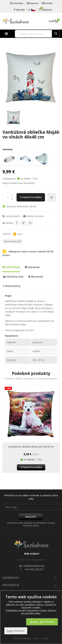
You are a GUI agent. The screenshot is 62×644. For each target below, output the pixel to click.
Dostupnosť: (9, 179)
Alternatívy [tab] (12, 286)
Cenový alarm (11, 216)
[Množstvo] (8, 197)
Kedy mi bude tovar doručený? (19, 183)
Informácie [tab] (11, 267)
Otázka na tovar (33, 216)
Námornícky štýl (12, 241)
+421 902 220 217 (34, 569)
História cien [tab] (13, 277)
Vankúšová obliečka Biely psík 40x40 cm (31, 447)
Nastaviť (16, 631)
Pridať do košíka (31, 197)
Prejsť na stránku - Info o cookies (31, 638)
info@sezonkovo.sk (34, 566)
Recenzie (36, 277)
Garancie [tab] (32, 267)
